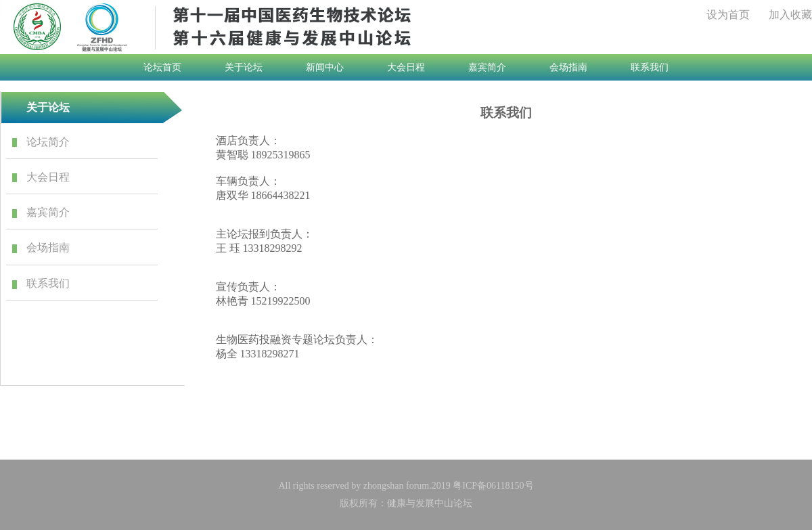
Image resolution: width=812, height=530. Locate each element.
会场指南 (568, 67)
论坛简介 (48, 142)
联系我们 (650, 67)
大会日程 (406, 67)
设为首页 (728, 15)
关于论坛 (244, 67)
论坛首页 (162, 67)
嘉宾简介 (487, 67)
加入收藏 (790, 15)
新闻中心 (325, 67)
